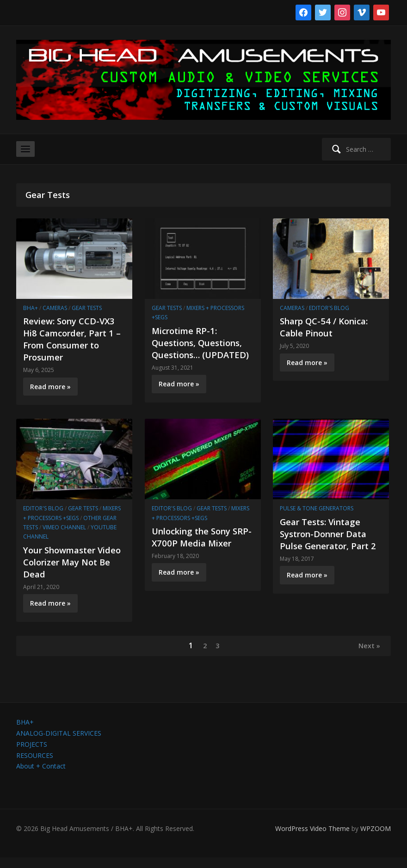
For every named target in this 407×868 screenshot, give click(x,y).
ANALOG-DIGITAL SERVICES (59, 744)
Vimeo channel (64, 536)
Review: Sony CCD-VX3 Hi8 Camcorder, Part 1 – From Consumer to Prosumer (72, 339)
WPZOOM (376, 839)
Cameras (55, 308)
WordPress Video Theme (312, 839)
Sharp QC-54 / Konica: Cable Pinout (328, 327)
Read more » (50, 387)
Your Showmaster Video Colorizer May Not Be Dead (68, 571)
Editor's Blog (329, 308)
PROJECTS (32, 755)
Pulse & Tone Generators (317, 518)
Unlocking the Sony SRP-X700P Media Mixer (195, 552)
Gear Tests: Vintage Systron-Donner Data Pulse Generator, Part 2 (328, 549)
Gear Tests (87, 308)
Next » (367, 656)
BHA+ (31, 308)
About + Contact (41, 777)
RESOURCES (35, 766)
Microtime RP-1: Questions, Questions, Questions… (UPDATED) (201, 349)
